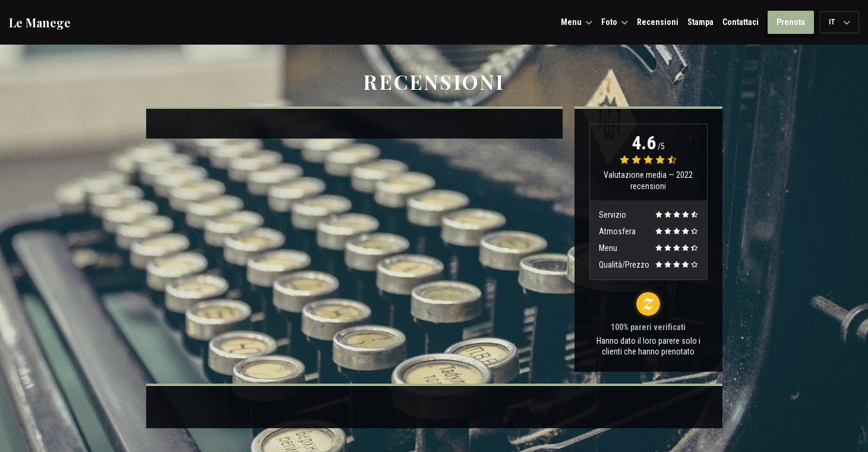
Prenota (791, 22)
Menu (577, 22)
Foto (615, 22)
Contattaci (741, 22)
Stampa (700, 22)
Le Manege (40, 23)
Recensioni (658, 22)
